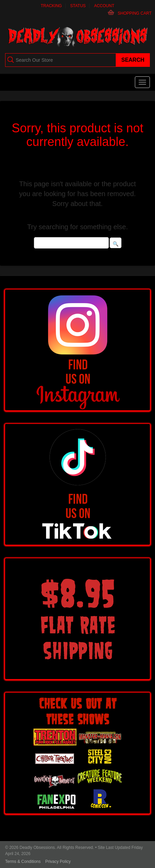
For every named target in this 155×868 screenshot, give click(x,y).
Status (78, 6)
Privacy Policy (58, 862)
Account (104, 6)
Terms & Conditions (23, 862)
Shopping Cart (135, 13)
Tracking (51, 6)
